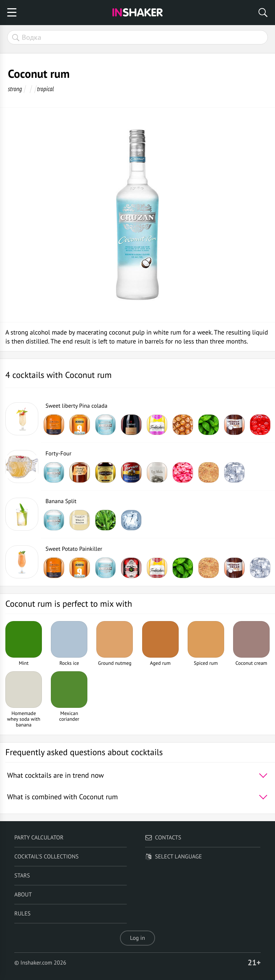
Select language (173, 857)
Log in (137, 938)
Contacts (163, 838)
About (23, 895)
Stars (22, 876)
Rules (22, 914)
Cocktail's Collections (47, 857)
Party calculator (39, 838)
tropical (46, 89)
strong (15, 89)
